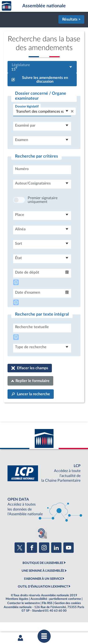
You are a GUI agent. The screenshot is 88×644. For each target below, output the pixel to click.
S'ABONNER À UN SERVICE (43, 593)
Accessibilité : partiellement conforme (56, 613)
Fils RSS (47, 617)
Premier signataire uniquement (43, 214)
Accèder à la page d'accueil (7, 6)
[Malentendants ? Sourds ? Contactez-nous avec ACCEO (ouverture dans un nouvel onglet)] (41, 547)
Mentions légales (17, 613)
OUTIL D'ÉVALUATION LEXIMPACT (43, 601)
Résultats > (71, 19)
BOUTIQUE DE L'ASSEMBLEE (43, 577)
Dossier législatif (27, 106)
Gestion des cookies (68, 617)
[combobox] (42, 67)
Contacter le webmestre (24, 617)
